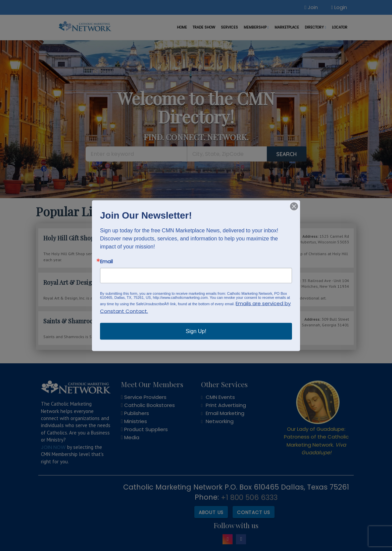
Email (106, 261)
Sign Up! (196, 331)
